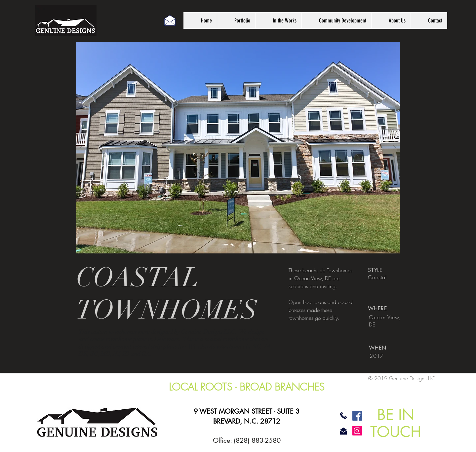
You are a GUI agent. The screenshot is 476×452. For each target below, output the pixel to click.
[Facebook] (357, 416)
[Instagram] (357, 431)
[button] (238, 148)
